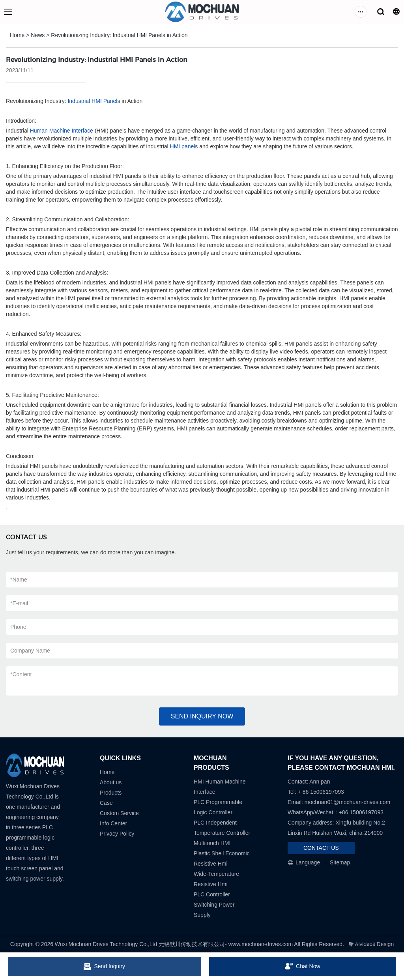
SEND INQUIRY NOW (202, 716)
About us (111, 782)
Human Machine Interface (62, 131)
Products (111, 793)
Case (106, 803)
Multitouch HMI (212, 843)
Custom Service (119, 813)
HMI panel (183, 146)
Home (17, 35)
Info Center (113, 823)
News (38, 35)
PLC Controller (212, 894)
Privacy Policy (117, 834)
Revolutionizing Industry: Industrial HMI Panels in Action (119, 35)
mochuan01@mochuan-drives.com (347, 802)
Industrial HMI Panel (92, 101)
